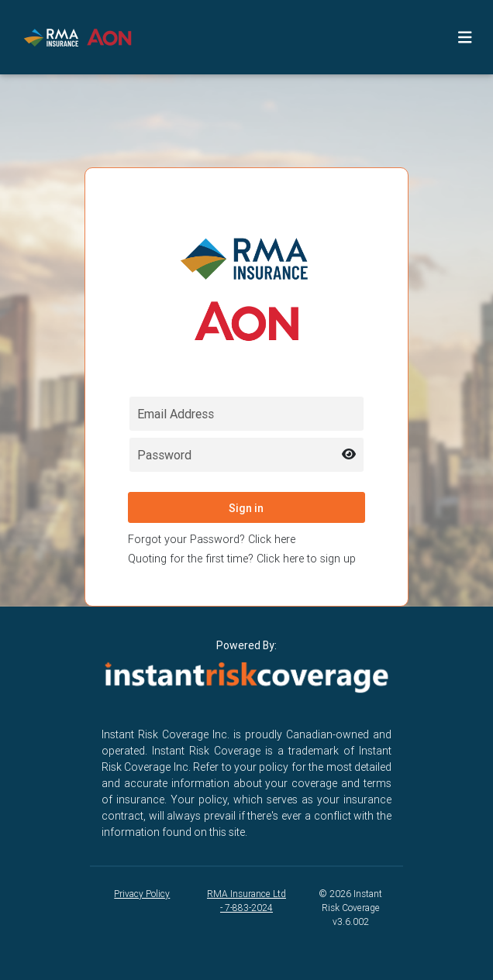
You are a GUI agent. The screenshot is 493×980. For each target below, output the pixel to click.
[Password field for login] (246, 455)
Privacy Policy (142, 894)
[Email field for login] (246, 414)
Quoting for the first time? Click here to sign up (242, 559)
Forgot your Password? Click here (212, 539)
